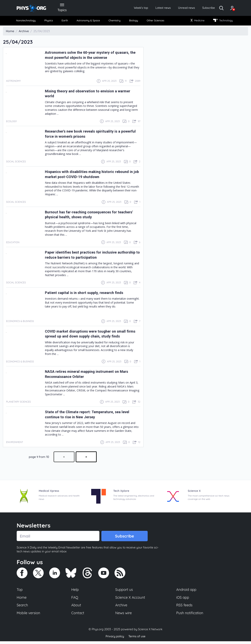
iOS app (183, 599)
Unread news (177, 8)
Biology (133, 21)
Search (23, 607)
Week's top (127, 8)
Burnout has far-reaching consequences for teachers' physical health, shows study (85, 216)
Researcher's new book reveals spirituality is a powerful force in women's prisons (87, 135)
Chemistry (115, 21)
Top (20, 591)
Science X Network (150, 632)
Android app (187, 591)
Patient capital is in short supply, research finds (88, 294)
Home (22, 599)
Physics (50, 21)
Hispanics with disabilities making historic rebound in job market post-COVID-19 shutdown (91, 175)
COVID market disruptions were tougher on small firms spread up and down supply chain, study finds (92, 335)
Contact (78, 616)
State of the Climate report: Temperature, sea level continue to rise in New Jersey (91, 416)
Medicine (197, 21)
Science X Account (130, 599)
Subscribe (201, 8)
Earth (65, 21)
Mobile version (29, 616)
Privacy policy (114, 639)
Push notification (190, 616)
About (76, 607)
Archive (121, 607)
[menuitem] (28, 22)
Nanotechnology (28, 21)
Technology (221, 21)
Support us (124, 591)
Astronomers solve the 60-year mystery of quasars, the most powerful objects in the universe (92, 56)
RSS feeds (185, 607)
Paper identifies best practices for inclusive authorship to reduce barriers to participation (87, 256)
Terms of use (137, 639)
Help (75, 591)
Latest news (151, 8)
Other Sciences (155, 21)
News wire (124, 616)
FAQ (75, 599)
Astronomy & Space (88, 21)
